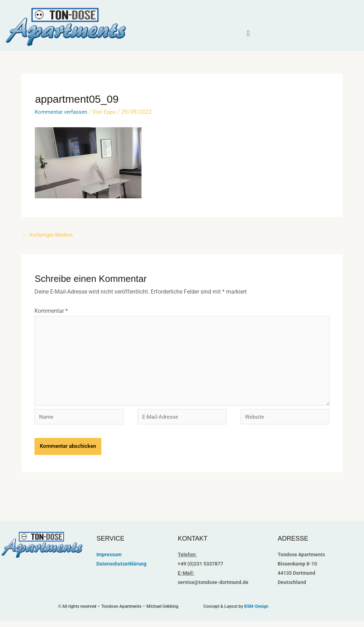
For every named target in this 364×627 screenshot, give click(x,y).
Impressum (109, 560)
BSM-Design (256, 612)
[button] (248, 33)
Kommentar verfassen (63, 112)
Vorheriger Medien (48, 235)
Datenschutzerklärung (121, 569)
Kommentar (51, 311)
